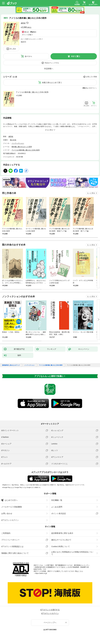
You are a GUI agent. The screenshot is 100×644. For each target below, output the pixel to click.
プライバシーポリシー (10, 540)
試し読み (13, 49)
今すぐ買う (76, 56)
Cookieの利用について (61, 546)
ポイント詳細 (27, 35)
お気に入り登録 (91, 77)
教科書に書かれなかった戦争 (22, 147)
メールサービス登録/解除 (12, 507)
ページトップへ (50, 622)
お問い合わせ (7, 513)
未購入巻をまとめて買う (52, 83)
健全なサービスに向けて (61, 540)
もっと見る (91, 193)
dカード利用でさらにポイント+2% (31, 39)
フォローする (27, 23)
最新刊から (93, 88)
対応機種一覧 (57, 500)
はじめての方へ (9, 500)
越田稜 (23, 23)
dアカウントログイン (10, 520)
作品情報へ (49, 69)
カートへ (28, 56)
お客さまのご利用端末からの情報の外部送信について (72, 553)
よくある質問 (57, 507)
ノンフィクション (18, 143)
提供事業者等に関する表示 (62, 533)
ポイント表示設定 (59, 513)
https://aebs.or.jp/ (41, 573)
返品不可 (23, 42)
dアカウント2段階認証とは (12, 546)
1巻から (85, 88)
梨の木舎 (13, 140)
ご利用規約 (6, 533)
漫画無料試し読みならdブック (11, 365)
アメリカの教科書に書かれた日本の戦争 (32, 92)
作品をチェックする (52, 63)
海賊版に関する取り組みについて (15, 553)
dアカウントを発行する (50, 610)
